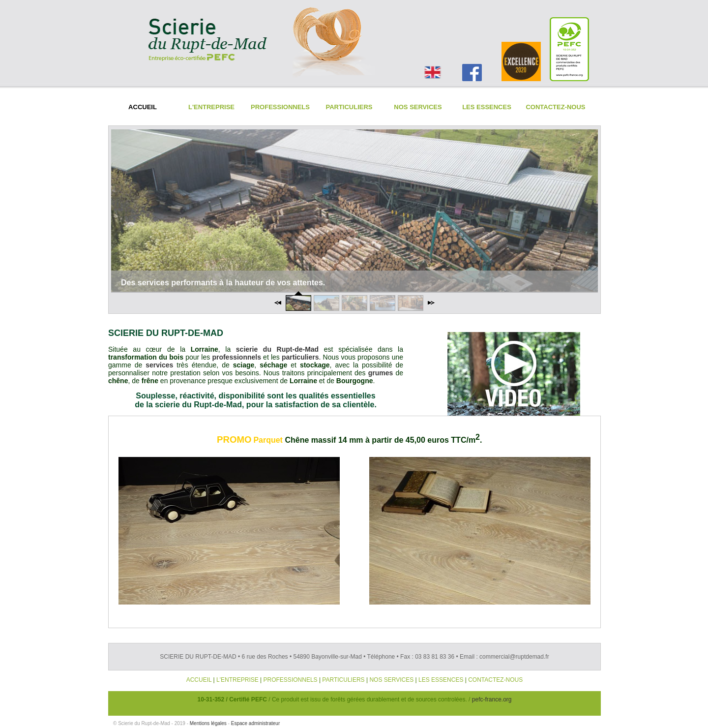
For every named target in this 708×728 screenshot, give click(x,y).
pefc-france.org (492, 699)
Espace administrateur (256, 723)
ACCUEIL (199, 680)
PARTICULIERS (343, 680)
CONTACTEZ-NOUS (495, 680)
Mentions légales (208, 723)
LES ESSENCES (441, 680)
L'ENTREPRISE (237, 680)
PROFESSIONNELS (291, 680)
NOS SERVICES (391, 680)
